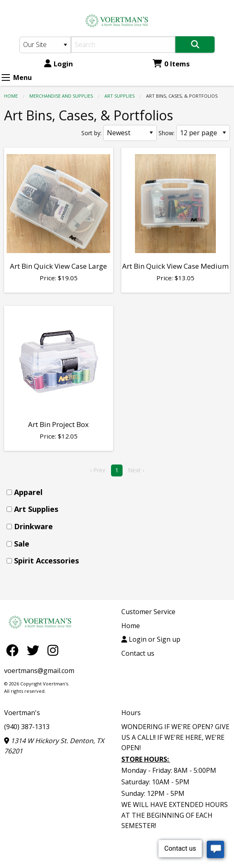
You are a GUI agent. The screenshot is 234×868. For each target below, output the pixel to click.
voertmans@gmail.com (39, 671)
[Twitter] (35, 650)
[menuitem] (119, 492)
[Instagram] (53, 650)
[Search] (123, 45)
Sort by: (91, 133)
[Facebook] (14, 650)
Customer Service (148, 612)
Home (11, 96)
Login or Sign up (151, 639)
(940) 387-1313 (27, 727)
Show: (167, 133)
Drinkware (33, 526)
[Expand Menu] (6, 77)
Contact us (138, 653)
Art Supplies (119, 96)
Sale (22, 544)
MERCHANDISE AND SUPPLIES (61, 96)
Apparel (28, 492)
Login (59, 64)
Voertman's (22, 713)
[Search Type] (45, 45)
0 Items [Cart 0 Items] (171, 64)
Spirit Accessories (46, 561)
